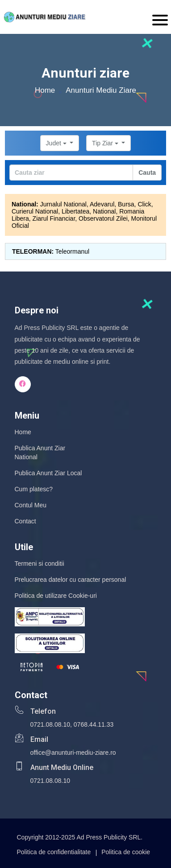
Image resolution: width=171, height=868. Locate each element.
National (104, 211)
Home (45, 90)
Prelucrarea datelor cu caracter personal (71, 580)
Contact (25, 521)
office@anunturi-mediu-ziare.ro (73, 753)
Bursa (126, 204)
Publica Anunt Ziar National (40, 453)
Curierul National (35, 211)
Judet (57, 143)
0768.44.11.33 (94, 724)
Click (144, 204)
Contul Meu (31, 505)
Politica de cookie (126, 852)
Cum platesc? (34, 489)
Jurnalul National (63, 204)
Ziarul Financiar (54, 218)
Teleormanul (72, 251)
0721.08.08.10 (50, 724)
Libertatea (75, 211)
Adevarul (102, 204)
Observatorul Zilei (103, 218)
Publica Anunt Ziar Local (48, 473)
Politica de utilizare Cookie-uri (56, 596)
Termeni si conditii (40, 564)
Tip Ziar (106, 143)
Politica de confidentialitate (54, 852)
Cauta (147, 173)
